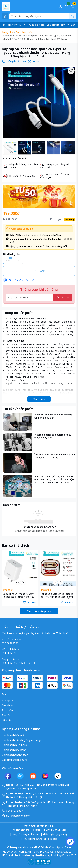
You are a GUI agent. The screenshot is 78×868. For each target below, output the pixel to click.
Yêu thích (29, 602)
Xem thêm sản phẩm (39, 611)
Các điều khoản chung (15, 760)
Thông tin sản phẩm (14, 61)
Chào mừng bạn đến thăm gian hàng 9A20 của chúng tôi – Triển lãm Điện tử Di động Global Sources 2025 (54, 480)
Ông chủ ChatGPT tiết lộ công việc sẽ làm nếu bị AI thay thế (54, 456)
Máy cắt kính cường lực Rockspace (40, 839)
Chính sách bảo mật (13, 735)
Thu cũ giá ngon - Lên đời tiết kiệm (50, 25)
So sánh (34, 61)
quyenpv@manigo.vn (18, 816)
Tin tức (6, 715)
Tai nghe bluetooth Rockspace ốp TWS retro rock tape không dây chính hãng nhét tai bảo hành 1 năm (57, 596)
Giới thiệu (8, 705)
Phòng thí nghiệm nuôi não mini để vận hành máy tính (53, 416)
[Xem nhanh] (17, 582)
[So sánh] (23, 582)
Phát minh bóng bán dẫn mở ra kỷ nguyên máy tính (52, 436)
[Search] (43, 16)
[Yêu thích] (71, 71)
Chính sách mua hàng (14, 745)
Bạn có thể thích (15, 545)
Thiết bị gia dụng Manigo (55, 834)
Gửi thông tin (63, 298)
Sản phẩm (8, 710)
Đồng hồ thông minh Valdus (26, 834)
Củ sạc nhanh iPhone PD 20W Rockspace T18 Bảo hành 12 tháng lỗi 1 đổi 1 (18, 596)
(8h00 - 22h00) (19, 663)
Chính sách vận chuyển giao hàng (21, 740)
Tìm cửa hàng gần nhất (19, 280)
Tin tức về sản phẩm (18, 409)
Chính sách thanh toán (15, 755)
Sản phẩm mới (24, 32)
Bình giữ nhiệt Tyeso (56, 830)
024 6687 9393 (14, 811)
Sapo (68, 847)
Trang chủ (7, 32)
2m (18, 260)
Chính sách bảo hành (14, 750)
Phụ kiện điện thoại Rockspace (27, 830)
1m (8, 260)
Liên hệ (6, 720)
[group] (39, 103)
